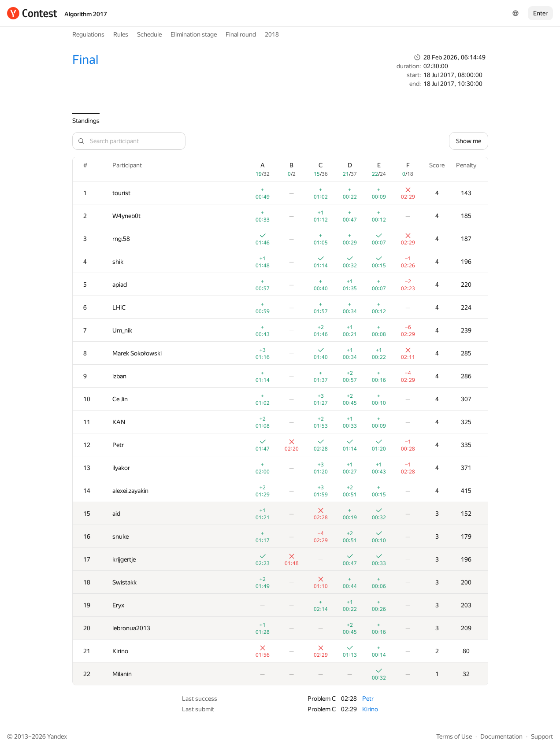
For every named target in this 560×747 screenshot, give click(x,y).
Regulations (88, 34)
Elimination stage (194, 34)
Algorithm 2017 (86, 14)
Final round (241, 34)
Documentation (501, 736)
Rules (121, 34)
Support (542, 736)
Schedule (149, 34)
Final (85, 60)
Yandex (57, 736)
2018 (272, 34)
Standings (86, 121)
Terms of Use (454, 736)
